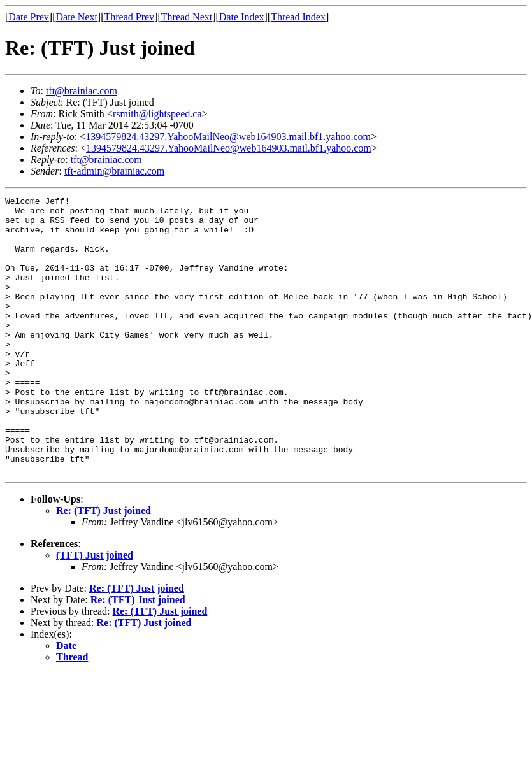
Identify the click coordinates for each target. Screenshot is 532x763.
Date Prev (29, 17)
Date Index (242, 17)
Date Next (77, 17)
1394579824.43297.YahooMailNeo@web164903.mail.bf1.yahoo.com (228, 137)
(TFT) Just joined (95, 610)
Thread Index (298, 17)
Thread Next (187, 17)
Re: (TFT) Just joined (104, 566)
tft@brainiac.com (82, 91)
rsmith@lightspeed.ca (157, 114)
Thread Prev (129, 17)
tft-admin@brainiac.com (114, 171)
